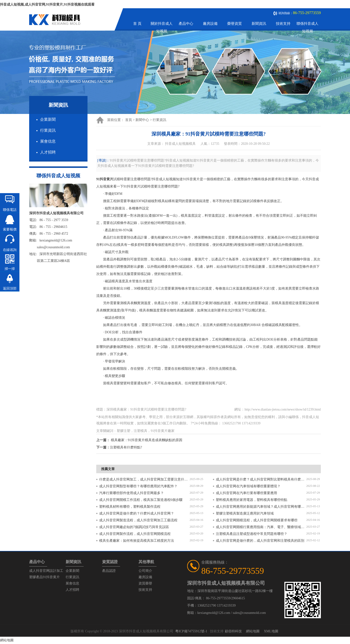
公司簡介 (145, 571)
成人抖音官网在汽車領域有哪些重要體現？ (248, 486)
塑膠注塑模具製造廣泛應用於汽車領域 (245, 513)
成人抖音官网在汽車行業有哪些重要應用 (246, 493)
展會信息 (48, 141)
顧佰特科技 (233, 631)
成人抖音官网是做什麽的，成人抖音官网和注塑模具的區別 (260, 541)
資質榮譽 (145, 583)
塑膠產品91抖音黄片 (44, 577)
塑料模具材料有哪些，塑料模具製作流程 (130, 507)
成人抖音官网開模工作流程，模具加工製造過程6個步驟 (141, 500)
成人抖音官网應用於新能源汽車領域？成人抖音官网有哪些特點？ (261, 507)
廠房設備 (210, 24)
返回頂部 (10, 288)
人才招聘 (48, 152)
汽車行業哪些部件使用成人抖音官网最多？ (131, 493)
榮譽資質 (235, 24)
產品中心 (186, 24)
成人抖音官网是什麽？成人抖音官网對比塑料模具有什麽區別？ (261, 479)
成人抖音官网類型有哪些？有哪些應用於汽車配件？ (138, 486)
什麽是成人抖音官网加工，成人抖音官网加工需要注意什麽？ (144, 479)
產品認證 (109, 571)
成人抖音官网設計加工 (46, 571)
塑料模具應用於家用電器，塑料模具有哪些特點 (252, 500)
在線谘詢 (10, 250)
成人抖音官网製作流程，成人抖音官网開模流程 (135, 534)
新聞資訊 (259, 24)
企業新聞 (48, 119)
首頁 (129, 120)
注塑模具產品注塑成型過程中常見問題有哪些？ (252, 534)
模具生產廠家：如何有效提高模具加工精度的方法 (137, 541)
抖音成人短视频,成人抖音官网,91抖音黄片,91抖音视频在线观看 (47, 4)
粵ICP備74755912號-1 (191, 631)
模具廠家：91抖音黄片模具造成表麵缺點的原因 (147, 440)
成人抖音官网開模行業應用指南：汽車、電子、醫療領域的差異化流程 (261, 527)
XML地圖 (271, 631)
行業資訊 (48, 130)
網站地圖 (253, 631)
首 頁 (137, 24)
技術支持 (283, 24)
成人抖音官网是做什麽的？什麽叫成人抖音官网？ (137, 513)
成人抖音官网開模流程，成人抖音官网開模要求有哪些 (257, 520)
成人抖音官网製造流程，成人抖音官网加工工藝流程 (138, 520)
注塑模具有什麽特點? (126, 447)
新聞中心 (142, 120)
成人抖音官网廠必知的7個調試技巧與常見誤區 (134, 527)
